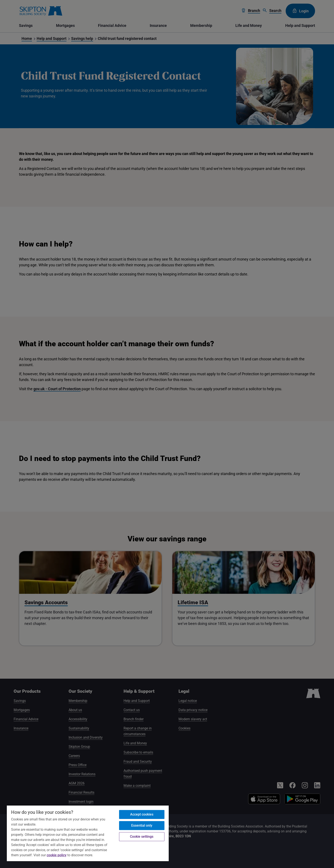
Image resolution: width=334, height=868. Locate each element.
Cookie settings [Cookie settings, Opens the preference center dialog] (142, 837)
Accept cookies (142, 814)
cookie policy (57, 855)
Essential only (142, 825)
